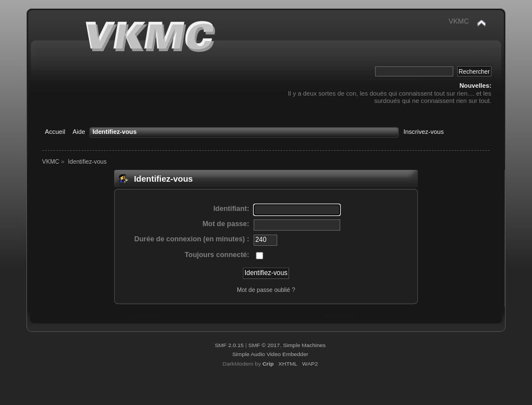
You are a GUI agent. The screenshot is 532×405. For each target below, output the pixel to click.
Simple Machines (304, 345)
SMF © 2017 (264, 345)
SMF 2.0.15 (229, 345)
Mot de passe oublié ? (266, 290)
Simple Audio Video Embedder (270, 354)
